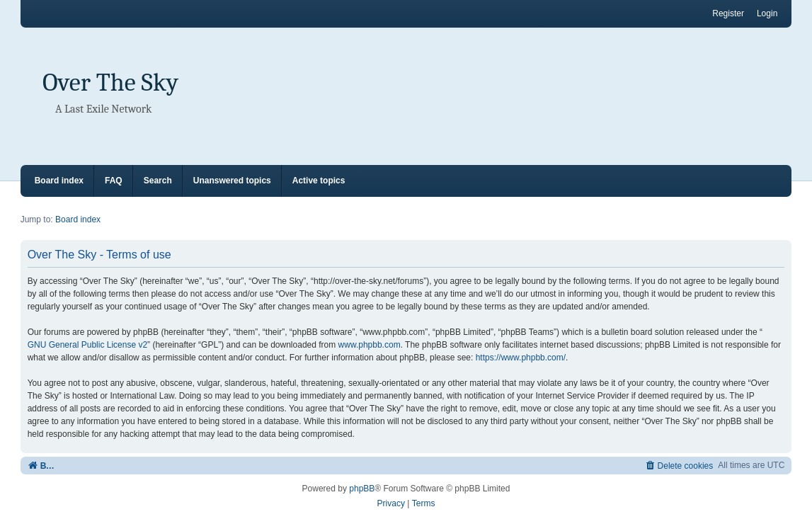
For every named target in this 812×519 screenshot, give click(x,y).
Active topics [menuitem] (319, 181)
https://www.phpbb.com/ (521, 358)
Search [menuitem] (158, 181)
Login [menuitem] (767, 13)
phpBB (362, 489)
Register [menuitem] (728, 13)
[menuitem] (679, 466)
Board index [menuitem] (59, 181)
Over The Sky (110, 82)
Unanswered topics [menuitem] (232, 181)
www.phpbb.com (370, 345)
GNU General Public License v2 (87, 345)
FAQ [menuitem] (114, 181)
